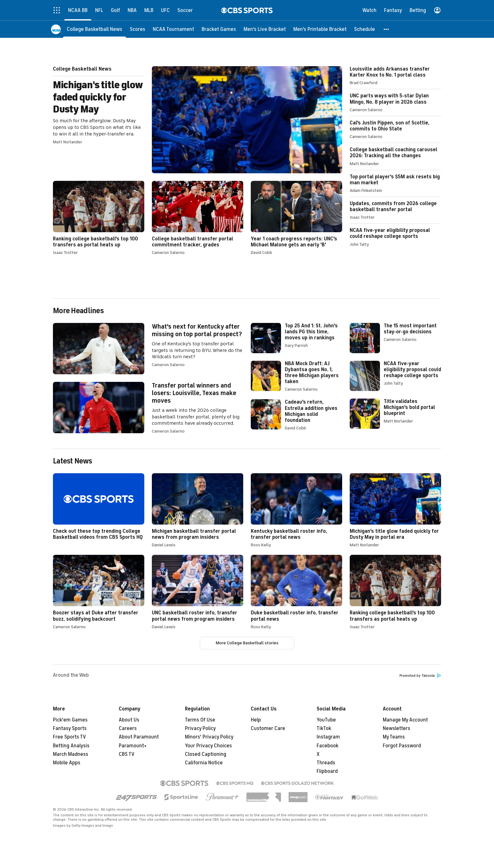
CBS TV (127, 754)
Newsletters (396, 728)
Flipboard (327, 771)
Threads (326, 763)
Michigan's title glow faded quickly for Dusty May (198, 120)
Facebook (327, 746)
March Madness (71, 754)
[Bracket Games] (219, 29)
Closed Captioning (206, 754)
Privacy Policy (200, 728)
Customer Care (268, 728)
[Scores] (138, 29)
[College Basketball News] (95, 29)
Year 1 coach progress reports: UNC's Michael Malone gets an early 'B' (296, 218)
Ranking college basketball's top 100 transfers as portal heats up (99, 218)
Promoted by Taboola (420, 676)
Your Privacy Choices (208, 746)
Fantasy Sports (70, 728)
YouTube (326, 720)
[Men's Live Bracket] (265, 29)
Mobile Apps (67, 763)
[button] (387, 29)
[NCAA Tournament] (173, 29)
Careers (128, 728)
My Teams (394, 737)
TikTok (324, 728)
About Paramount (139, 737)
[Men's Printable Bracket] (320, 29)
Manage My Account (405, 720)
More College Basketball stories (247, 643)
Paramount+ (133, 746)
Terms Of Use (200, 720)
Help (256, 720)
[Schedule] (365, 29)
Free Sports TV (69, 737)
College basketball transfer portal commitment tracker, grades (198, 218)
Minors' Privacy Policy (209, 737)
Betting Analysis (71, 746)
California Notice (204, 763)
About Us (129, 720)
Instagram (328, 737)
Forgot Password (402, 746)
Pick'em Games (70, 720)
